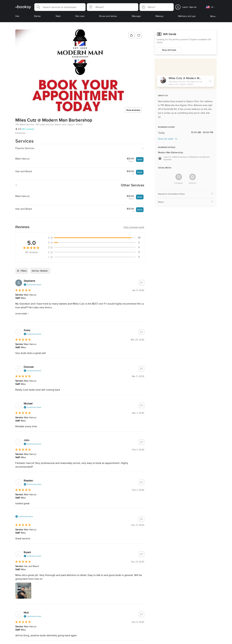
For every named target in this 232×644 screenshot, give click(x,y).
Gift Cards (170, 34)
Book (140, 159)
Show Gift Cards (169, 50)
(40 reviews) (28, 129)
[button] (60, 7)
